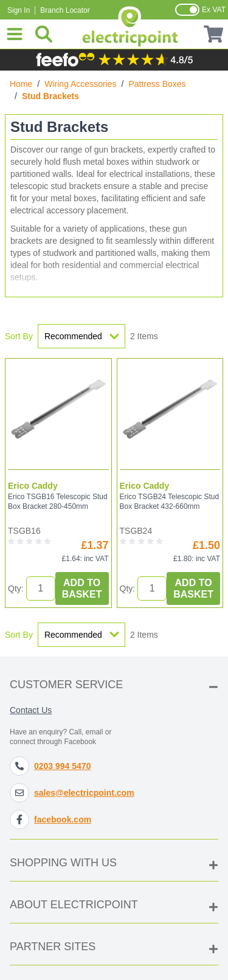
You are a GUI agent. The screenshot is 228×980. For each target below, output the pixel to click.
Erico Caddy (33, 486)
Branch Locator (65, 10)
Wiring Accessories (80, 84)
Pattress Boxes (157, 84)
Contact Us (31, 710)
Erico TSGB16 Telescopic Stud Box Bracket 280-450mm (58, 502)
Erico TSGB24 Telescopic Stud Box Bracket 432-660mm (170, 502)
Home (21, 84)
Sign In (19, 10)
